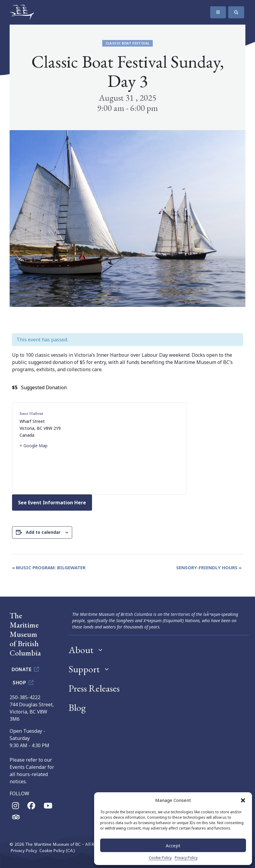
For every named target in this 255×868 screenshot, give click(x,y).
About (81, 650)
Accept (173, 845)
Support (84, 669)
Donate (26, 669)
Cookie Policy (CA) (57, 850)
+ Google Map (34, 446)
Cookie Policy (160, 858)
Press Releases (94, 688)
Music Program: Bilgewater (49, 567)
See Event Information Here (52, 503)
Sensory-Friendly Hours (209, 567)
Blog (77, 708)
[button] (243, 800)
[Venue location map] (139, 448)
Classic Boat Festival (128, 43)
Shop (24, 682)
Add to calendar (43, 532)
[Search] (236, 12)
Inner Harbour (31, 413)
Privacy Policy (186, 858)
